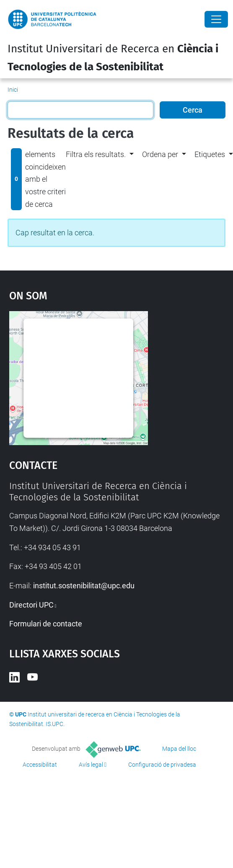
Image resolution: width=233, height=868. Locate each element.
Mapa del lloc (179, 749)
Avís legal (91, 765)
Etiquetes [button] (210, 154)
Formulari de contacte (46, 624)
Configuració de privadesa (162, 765)
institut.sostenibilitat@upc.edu (84, 586)
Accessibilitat (40, 765)
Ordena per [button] (160, 154)
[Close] (216, 19)
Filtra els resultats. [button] (96, 154)
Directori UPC (31, 605)
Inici (13, 90)
